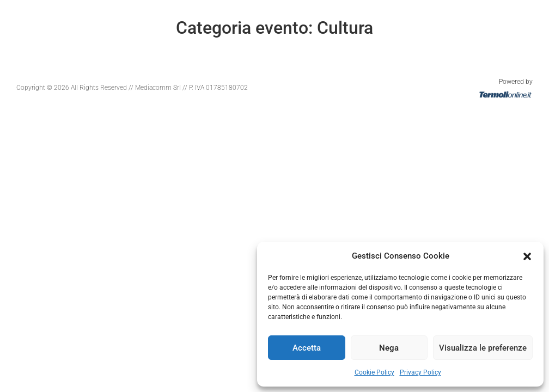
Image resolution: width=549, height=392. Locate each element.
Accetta (307, 348)
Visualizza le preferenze (483, 348)
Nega (389, 348)
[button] (527, 256)
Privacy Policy (420, 372)
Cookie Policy (374, 372)
